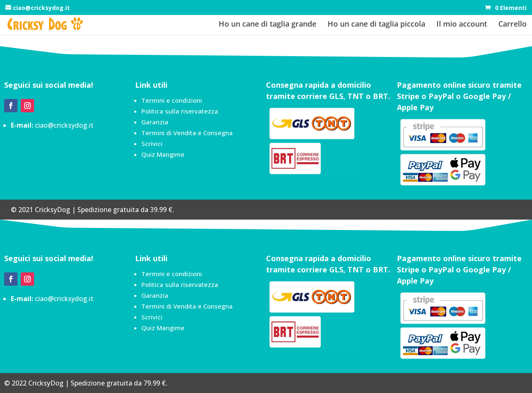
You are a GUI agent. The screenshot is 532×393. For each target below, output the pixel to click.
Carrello (512, 25)
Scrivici (152, 143)
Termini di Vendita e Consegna (187, 133)
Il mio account (462, 25)
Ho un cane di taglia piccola (376, 25)
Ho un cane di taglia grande (267, 25)
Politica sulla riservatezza (180, 111)
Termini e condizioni (172, 100)
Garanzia (155, 122)
